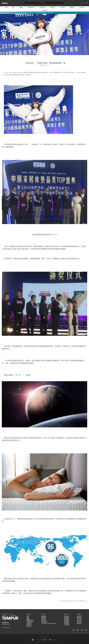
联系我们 (79, 618)
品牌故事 (44, 616)
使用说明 (67, 623)
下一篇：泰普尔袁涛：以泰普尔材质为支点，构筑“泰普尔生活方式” (72, 601)
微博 (86, 631)
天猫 (73, 631)
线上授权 (79, 621)
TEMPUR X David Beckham (49, 623)
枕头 (13, 8)
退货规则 (67, 619)
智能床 (21, 8)
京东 (78, 631)
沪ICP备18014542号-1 (45, 638)
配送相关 (67, 618)
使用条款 (67, 622)
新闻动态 (44, 618)
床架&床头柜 (31, 8)
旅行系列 (62, 8)
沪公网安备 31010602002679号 (37, 639)
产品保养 (67, 616)
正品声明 (82, 8)
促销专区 (72, 8)
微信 (82, 631)
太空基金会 (44, 622)
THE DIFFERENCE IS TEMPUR (44, 13)
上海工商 (47, 639)
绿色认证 (44, 621)
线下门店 (79, 619)
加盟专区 (44, 10)
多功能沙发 (43, 8)
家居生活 (53, 8)
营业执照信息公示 (54, 639)
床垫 (6, 8)
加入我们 (79, 616)
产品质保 (67, 625)
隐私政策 (67, 621)
